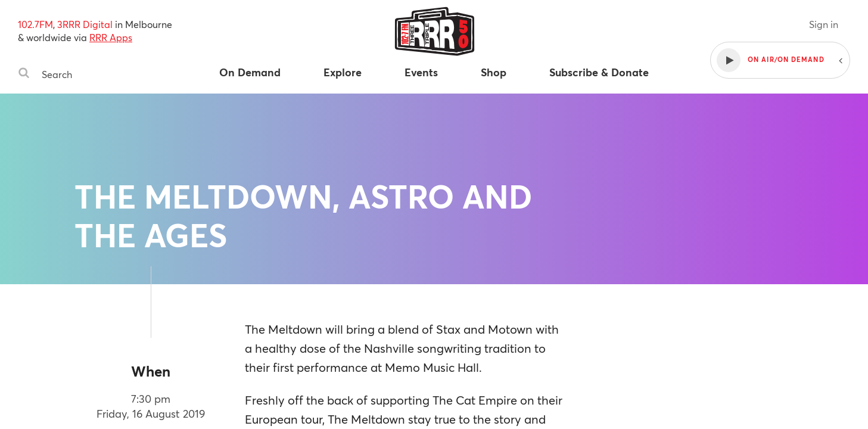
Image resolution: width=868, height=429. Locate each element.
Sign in (824, 24)
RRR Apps (111, 37)
